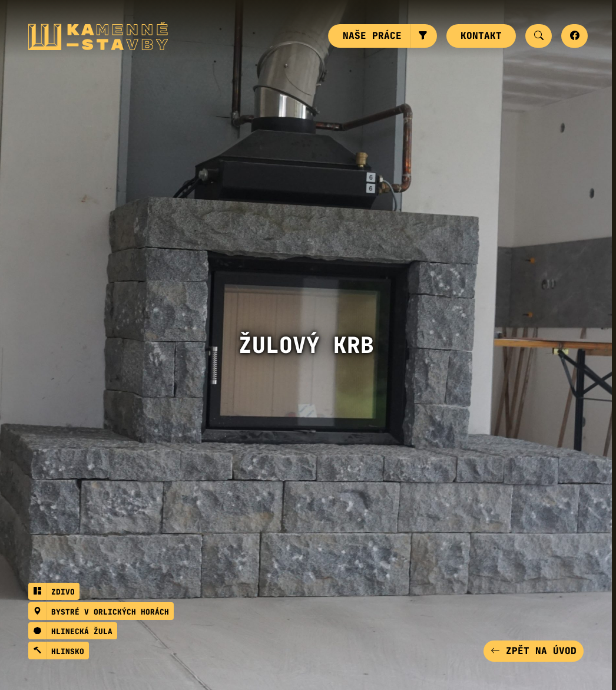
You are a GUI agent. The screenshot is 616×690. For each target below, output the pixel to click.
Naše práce (372, 36)
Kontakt (481, 36)
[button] (424, 36)
